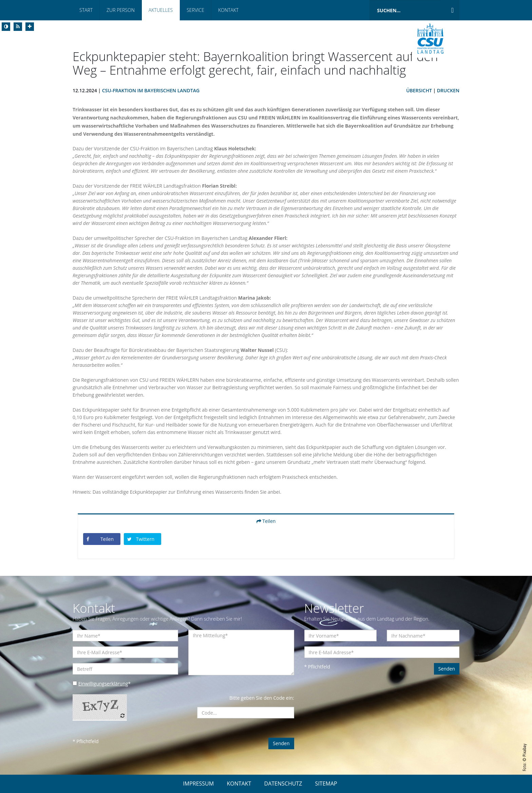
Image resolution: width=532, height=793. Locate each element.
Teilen (266, 521)
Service (195, 10)
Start (86, 10)
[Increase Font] (30, 27)
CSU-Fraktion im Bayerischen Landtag (151, 90)
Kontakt (228, 10)
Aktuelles (161, 10)
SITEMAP (326, 783)
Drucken (448, 90)
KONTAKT (239, 783)
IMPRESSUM (198, 783)
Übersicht (419, 90)
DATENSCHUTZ (283, 783)
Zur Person (121, 10)
